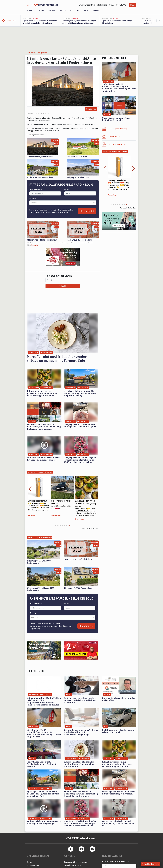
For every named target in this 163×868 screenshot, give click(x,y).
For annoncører (33, 865)
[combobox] (31, 203)
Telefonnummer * (37, 189)
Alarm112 (31, 11)
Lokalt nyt (75, 11)
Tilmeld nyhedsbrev (151, 864)
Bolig (42, 11)
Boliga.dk (34, 245)
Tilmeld (133, 5)
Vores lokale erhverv (73, 865)
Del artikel (91, 109)
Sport (87, 11)
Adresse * (33, 198)
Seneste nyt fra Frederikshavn (76, 862)
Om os (29, 862)
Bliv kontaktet (87, 211)
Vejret (96, 11)
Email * (67, 189)
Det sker (63, 11)
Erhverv (51, 11)
